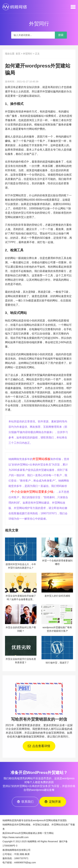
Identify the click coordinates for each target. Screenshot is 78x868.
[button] (73, 7)
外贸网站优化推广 (61, 825)
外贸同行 (28, 54)
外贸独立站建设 (41, 825)
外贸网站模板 (41, 459)
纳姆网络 (32, 841)
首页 (18, 54)
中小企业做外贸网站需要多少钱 (32, 492)
